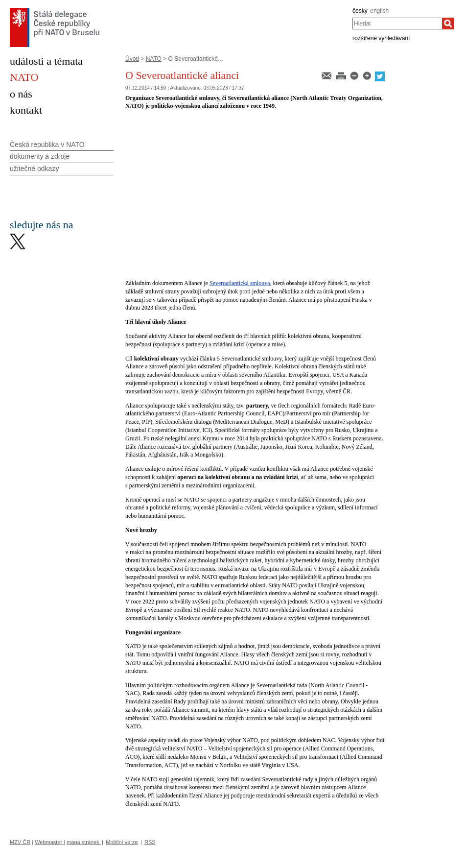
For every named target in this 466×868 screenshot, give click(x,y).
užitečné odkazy (34, 169)
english (379, 11)
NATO (154, 59)
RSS (150, 842)
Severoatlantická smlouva (240, 283)
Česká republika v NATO (47, 145)
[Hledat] (448, 24)
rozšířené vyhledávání (381, 38)
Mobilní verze (122, 842)
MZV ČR (20, 842)
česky (360, 11)
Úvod (132, 59)
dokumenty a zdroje (40, 156)
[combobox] (397, 24)
